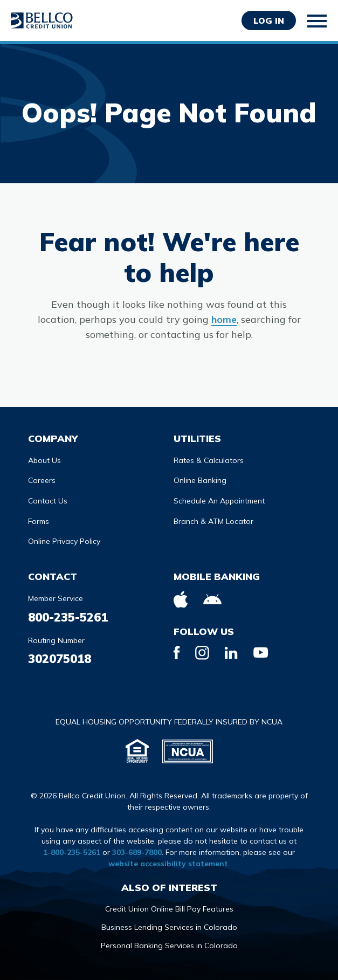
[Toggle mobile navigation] (318, 21)
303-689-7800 (137, 852)
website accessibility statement (168, 864)
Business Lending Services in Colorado (169, 927)
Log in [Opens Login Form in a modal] (269, 20)
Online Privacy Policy (64, 541)
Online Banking (200, 480)
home (224, 319)
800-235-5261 (68, 617)
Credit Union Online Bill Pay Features (169, 909)
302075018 (60, 659)
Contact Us (48, 501)
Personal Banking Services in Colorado (169, 946)
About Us (44, 460)
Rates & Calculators (209, 460)
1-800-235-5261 (72, 852)
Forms (39, 521)
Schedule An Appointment (219, 501)
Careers (42, 480)
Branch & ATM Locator (213, 521)
